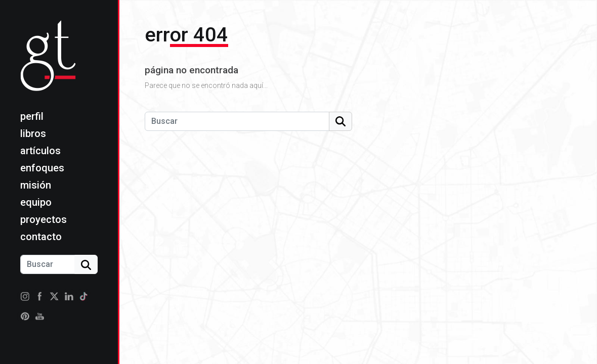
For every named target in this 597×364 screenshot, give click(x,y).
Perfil (32, 116)
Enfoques (42, 168)
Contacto (41, 237)
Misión (36, 185)
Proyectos (44, 219)
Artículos (40, 151)
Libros (33, 133)
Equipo (36, 202)
